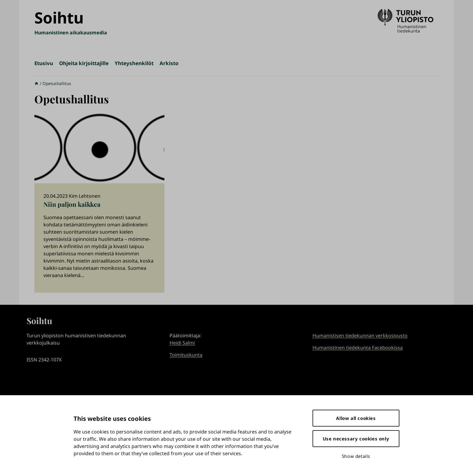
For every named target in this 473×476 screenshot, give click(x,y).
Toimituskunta (186, 355)
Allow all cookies (356, 418)
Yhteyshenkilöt (134, 63)
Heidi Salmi (182, 343)
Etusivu (44, 63)
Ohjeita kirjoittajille (84, 63)
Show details (356, 456)
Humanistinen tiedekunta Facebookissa (358, 348)
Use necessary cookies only (356, 439)
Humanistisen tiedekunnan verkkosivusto (360, 336)
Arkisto (169, 63)
